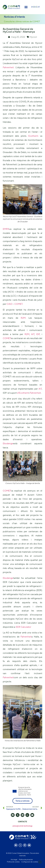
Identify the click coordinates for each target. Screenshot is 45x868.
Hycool (33, 37)
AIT (33, 334)
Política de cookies (13, 862)
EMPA (6, 229)
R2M (23, 318)
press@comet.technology (23, 826)
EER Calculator (24, 627)
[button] (26, 7)
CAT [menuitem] (38, 7)
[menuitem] (32, 7)
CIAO (9, 304)
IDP (38, 334)
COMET (18, 304)
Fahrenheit (35, 393)
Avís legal (14, 860)
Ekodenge (8, 443)
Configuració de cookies (30, 862)
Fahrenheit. (8, 67)
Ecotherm (33, 136)
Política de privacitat (26, 860)
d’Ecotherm (23, 393)
